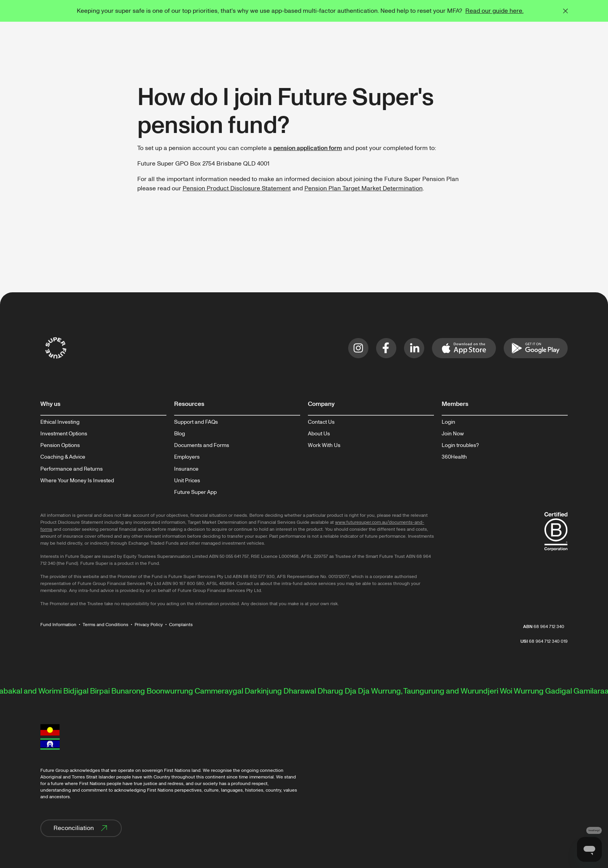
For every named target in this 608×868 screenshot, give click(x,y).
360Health (454, 457)
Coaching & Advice (63, 457)
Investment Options (64, 434)
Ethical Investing (60, 422)
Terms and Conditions (105, 625)
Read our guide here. (494, 11)
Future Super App (195, 492)
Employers (187, 457)
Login (448, 422)
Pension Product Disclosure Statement (237, 188)
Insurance (186, 469)
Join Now (453, 434)
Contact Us (321, 422)
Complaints (181, 625)
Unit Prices (187, 481)
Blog (180, 434)
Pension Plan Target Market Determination (364, 188)
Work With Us (324, 445)
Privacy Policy (149, 625)
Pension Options (60, 445)
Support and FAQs (196, 422)
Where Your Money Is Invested (77, 481)
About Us (319, 434)
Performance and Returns (72, 469)
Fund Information (58, 625)
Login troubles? (460, 445)
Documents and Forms (202, 445)
